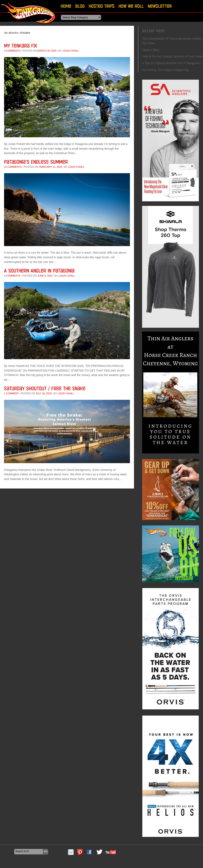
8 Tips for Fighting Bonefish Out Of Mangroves (172, 63)
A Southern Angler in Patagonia (39, 271)
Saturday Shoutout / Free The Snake (45, 388)
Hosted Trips (102, 6)
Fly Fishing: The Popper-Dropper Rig (166, 70)
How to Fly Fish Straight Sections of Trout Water (173, 56)
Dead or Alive (151, 50)
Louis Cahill (71, 51)
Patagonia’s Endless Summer (36, 162)
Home (66, 6)
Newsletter (160, 6)
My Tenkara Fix (21, 46)
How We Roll (131, 6)
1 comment (11, 393)
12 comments (13, 167)
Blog (80, 6)
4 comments (12, 51)
